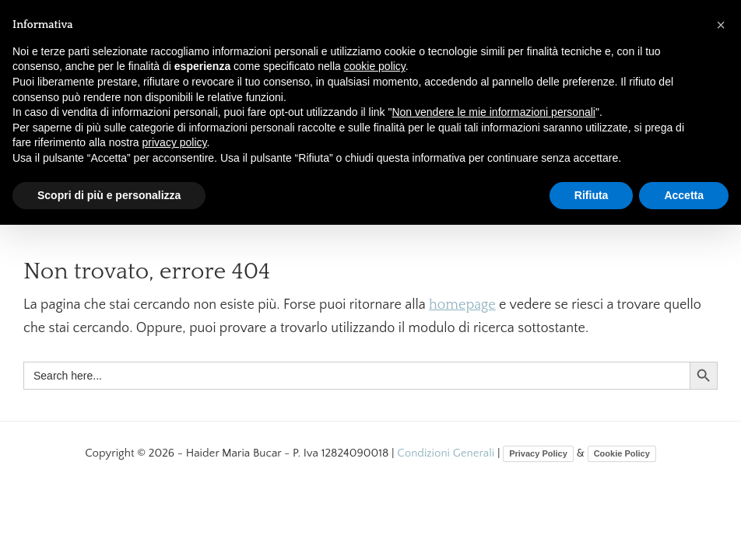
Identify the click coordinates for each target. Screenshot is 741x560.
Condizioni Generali (447, 453)
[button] (721, 25)
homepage (462, 305)
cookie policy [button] (375, 66)
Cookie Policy (622, 453)
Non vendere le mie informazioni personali (493, 112)
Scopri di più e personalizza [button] (109, 195)
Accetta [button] (684, 195)
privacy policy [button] (175, 142)
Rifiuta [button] (592, 195)
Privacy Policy (538, 453)
